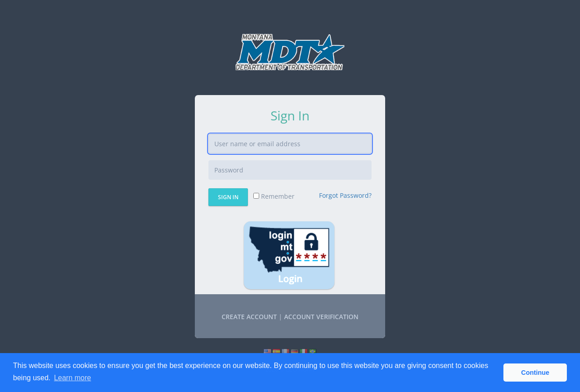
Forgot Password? (345, 195)
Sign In (228, 197)
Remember (274, 196)
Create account (249, 317)
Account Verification (321, 317)
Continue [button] (535, 373)
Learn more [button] (72, 378)
